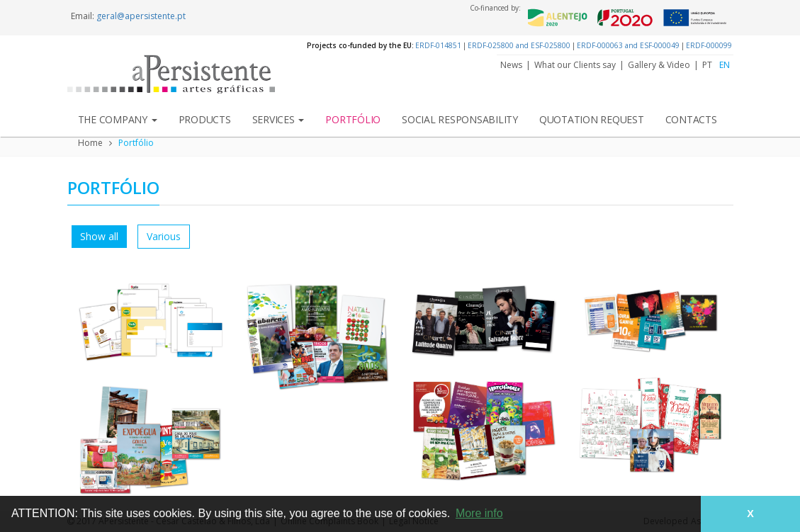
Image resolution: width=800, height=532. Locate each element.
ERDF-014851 (438, 45)
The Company (118, 119)
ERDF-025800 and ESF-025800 (519, 45)
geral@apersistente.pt (141, 16)
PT (707, 65)
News (511, 65)
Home (90, 143)
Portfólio (353, 119)
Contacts (691, 119)
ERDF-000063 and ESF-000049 (628, 45)
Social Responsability (460, 119)
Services (278, 119)
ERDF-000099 (709, 45)
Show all (99, 236)
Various (164, 236)
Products (205, 119)
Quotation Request (592, 119)
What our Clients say (575, 65)
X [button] (750, 514)
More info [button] (479, 513)
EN (725, 65)
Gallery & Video (659, 65)
